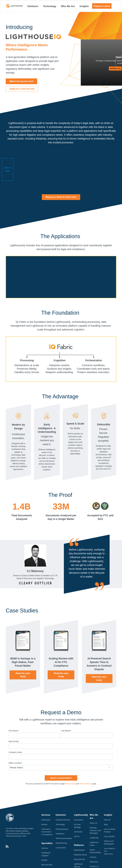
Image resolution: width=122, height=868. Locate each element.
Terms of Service (85, 784)
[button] (21, 81)
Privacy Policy (70, 784)
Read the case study (23, 675)
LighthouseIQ (81, 815)
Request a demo (102, 6)
